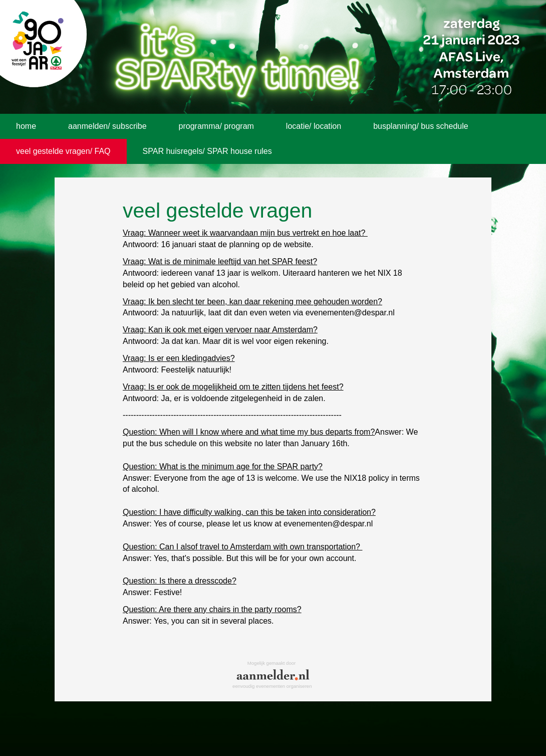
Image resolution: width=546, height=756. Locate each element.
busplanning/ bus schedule (421, 126)
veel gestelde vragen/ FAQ (63, 151)
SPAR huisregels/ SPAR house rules (207, 151)
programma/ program (216, 126)
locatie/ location (314, 126)
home (26, 126)
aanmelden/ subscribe (107, 126)
